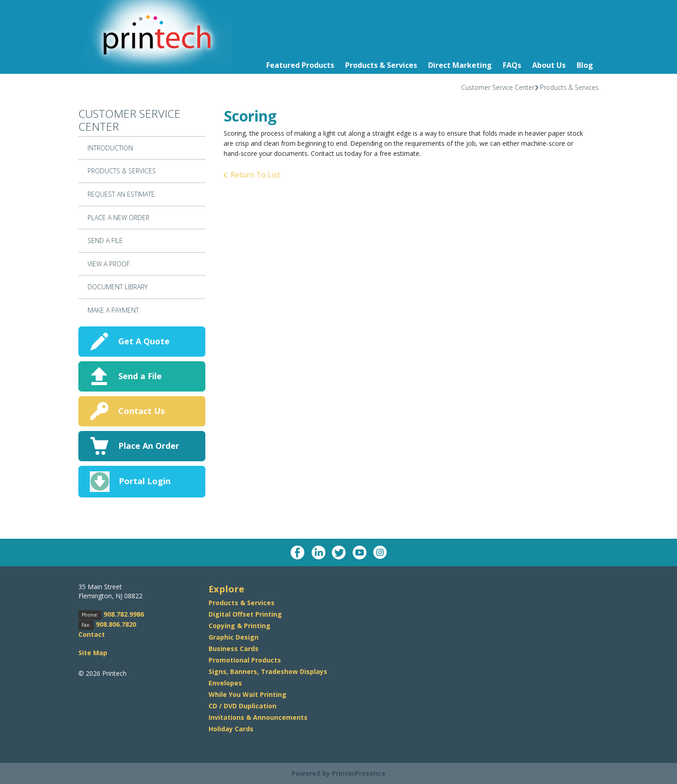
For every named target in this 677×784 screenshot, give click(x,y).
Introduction (110, 148)
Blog (585, 65)
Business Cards (234, 649)
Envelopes (225, 683)
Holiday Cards (231, 729)
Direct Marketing (460, 65)
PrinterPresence (359, 773)
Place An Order (149, 446)
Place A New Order (118, 218)
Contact (92, 634)
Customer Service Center (498, 87)
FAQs (512, 65)
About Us (549, 65)
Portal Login (145, 481)
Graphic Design (234, 637)
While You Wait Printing (248, 694)
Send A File (105, 240)
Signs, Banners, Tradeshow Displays (268, 671)
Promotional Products (245, 660)
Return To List (255, 175)
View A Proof (109, 264)
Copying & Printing (239, 626)
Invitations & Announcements (258, 717)
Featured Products (300, 65)
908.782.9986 (124, 614)
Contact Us (141, 411)
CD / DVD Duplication (242, 706)
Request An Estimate (121, 194)
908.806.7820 (116, 624)
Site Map (93, 653)
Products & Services (381, 65)
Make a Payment (113, 310)
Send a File (140, 376)
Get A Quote (144, 341)
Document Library (118, 287)
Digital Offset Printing (245, 614)
